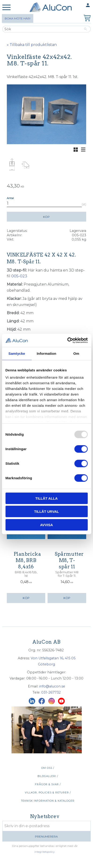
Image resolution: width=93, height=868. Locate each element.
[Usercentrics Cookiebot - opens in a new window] (67, 340)
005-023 (19, 276)
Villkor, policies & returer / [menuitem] (48, 793)
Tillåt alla (46, 498)
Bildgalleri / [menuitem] (48, 776)
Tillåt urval (46, 511)
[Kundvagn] (86, 19)
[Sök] (86, 29)
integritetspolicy (45, 852)
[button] (6, 8)
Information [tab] (47, 353)
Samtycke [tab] (17, 353)
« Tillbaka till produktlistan (32, 45)
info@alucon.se (52, 686)
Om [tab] (76, 353)
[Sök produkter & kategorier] (41, 29)
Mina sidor (79, 6)
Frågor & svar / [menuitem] (48, 784)
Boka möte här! (18, 18)
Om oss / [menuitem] (48, 768)
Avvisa (46, 525)
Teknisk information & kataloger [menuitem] (48, 801)
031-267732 (51, 692)
